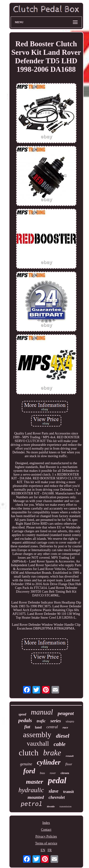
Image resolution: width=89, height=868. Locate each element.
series (56, 721)
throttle (51, 806)
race (65, 727)
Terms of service (46, 843)
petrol (32, 804)
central (52, 727)
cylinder (49, 762)
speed (22, 714)
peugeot (66, 713)
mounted (36, 797)
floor (69, 764)
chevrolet (57, 797)
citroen (65, 773)
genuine (26, 764)
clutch (29, 753)
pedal (57, 781)
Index (46, 823)
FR (50, 850)
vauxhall (38, 744)
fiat (27, 727)
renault (70, 756)
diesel (63, 736)
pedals (25, 720)
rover (53, 773)
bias (42, 773)
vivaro (70, 721)
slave (54, 791)
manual (42, 712)
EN (43, 850)
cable (60, 744)
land (38, 727)
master (35, 782)
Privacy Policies (46, 836)
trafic (41, 721)
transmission (66, 806)
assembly (37, 735)
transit (68, 792)
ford (29, 771)
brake (52, 753)
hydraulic (31, 790)
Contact (46, 830)
